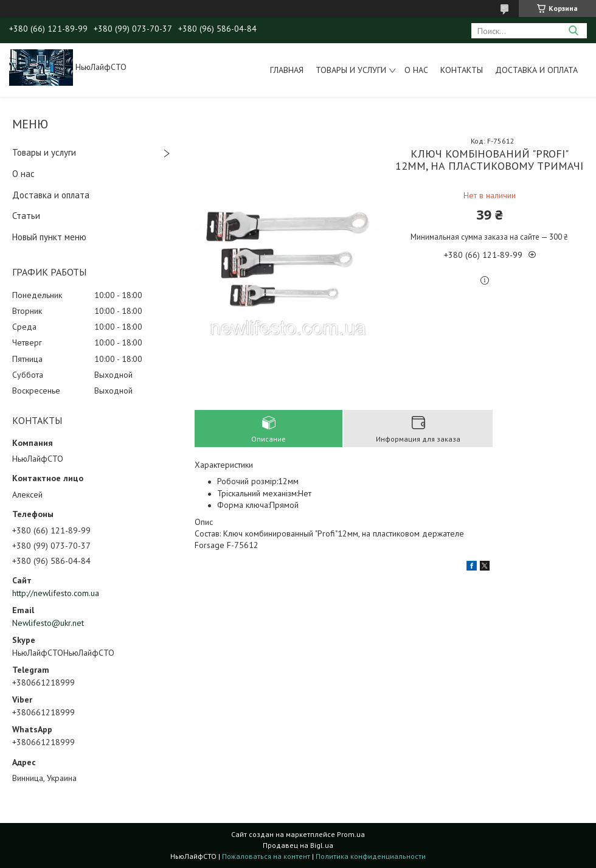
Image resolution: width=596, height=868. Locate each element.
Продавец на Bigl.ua (298, 845)
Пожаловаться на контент (266, 856)
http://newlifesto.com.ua (56, 593)
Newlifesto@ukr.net (48, 623)
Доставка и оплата (536, 70)
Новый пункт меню (49, 237)
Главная (287, 70)
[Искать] (573, 31)
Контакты (462, 70)
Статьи (26, 216)
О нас (416, 70)
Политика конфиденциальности (371, 856)
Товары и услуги (351, 70)
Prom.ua (351, 834)
